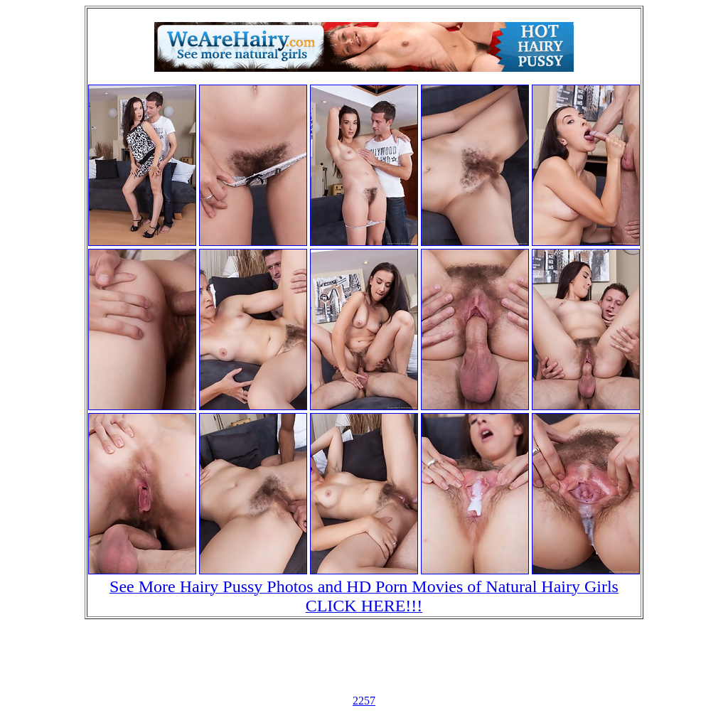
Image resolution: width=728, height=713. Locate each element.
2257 (364, 701)
